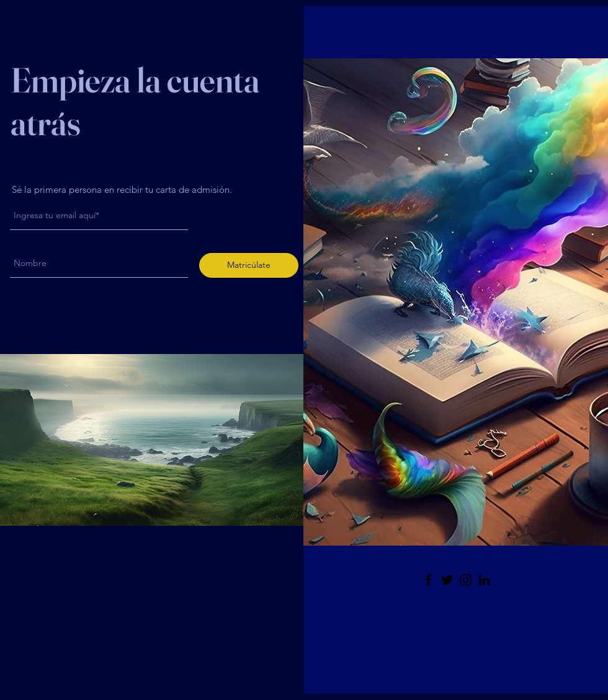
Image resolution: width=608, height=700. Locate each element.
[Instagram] (466, 580)
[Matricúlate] (249, 265)
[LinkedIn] (484, 580)
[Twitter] (447, 580)
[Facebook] (428, 580)
